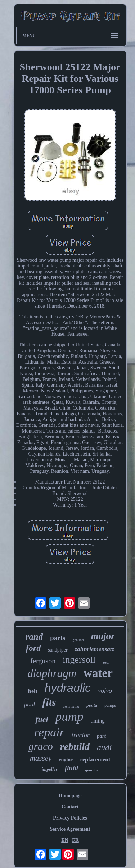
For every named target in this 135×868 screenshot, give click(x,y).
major (103, 636)
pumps (110, 705)
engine (66, 760)
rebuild (75, 746)
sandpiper (58, 650)
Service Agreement (70, 829)
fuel (42, 719)
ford (33, 648)
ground (78, 640)
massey (41, 758)
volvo (105, 691)
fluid (71, 768)
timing (98, 721)
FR (75, 840)
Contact (70, 807)
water (98, 673)
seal (106, 662)
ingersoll (79, 660)
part (101, 736)
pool (30, 704)
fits (49, 702)
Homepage (70, 796)
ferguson (43, 661)
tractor (81, 735)
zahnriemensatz (95, 649)
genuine (92, 770)
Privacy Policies (70, 818)
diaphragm (52, 673)
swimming (71, 706)
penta (92, 705)
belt (33, 691)
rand (34, 637)
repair (49, 732)
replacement (95, 759)
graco (41, 746)
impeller (50, 769)
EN (65, 840)
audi (104, 748)
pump (69, 717)
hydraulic (68, 688)
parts (58, 638)
